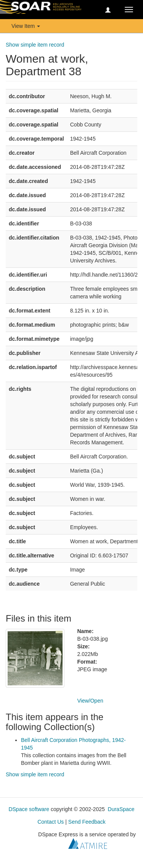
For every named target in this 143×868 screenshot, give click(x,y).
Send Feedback (87, 822)
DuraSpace (121, 809)
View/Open (90, 701)
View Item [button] (26, 26)
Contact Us (51, 822)
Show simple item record (35, 45)
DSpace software (29, 809)
